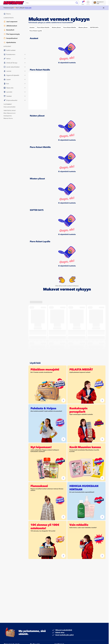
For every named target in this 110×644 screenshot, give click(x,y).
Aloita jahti (28, 8)
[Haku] (50, 3)
